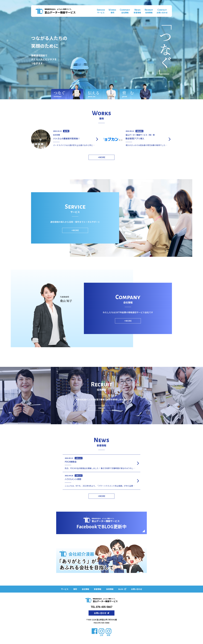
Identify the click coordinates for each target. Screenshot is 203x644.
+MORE (102, 157)
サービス (65, 589)
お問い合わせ (137, 589)
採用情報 (110, 589)
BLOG (122, 589)
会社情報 (85, 589)
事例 (75, 589)
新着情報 (98, 589)
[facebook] (95, 631)
